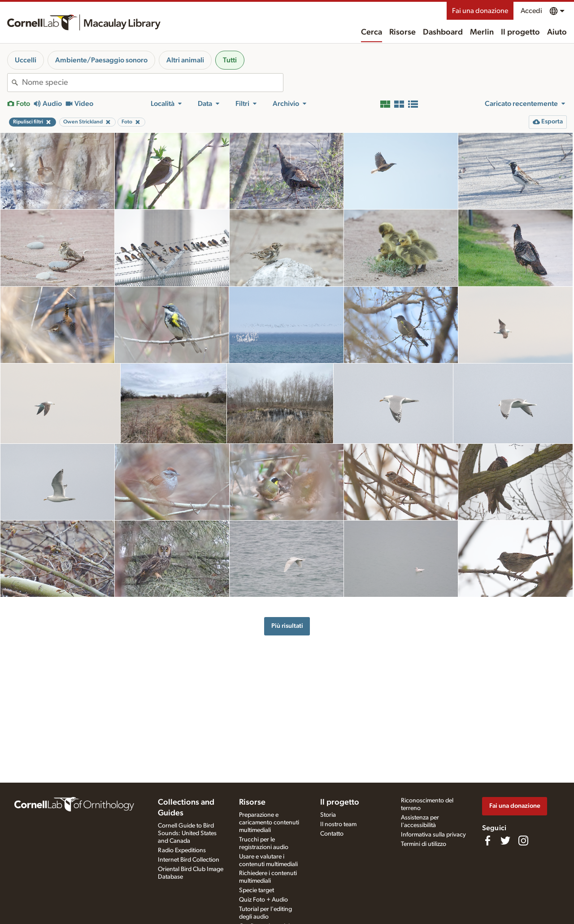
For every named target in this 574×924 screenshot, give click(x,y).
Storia (328, 815)
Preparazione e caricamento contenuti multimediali (269, 823)
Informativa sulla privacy (433, 835)
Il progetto (520, 32)
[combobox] (152, 83)
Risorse (402, 32)
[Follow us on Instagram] (523, 841)
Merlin (482, 32)
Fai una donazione (480, 11)
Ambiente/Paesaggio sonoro (101, 60)
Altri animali (185, 60)
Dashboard (443, 32)
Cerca (372, 32)
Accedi (531, 11)
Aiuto (557, 32)
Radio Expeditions (182, 850)
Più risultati (287, 626)
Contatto (332, 834)
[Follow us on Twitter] (505, 841)
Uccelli (26, 60)
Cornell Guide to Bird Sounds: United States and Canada (187, 833)
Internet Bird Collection (189, 860)
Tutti (230, 60)
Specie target (257, 890)
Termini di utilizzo (424, 844)
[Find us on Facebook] (487, 841)
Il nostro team (338, 824)
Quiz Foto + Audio (263, 900)
